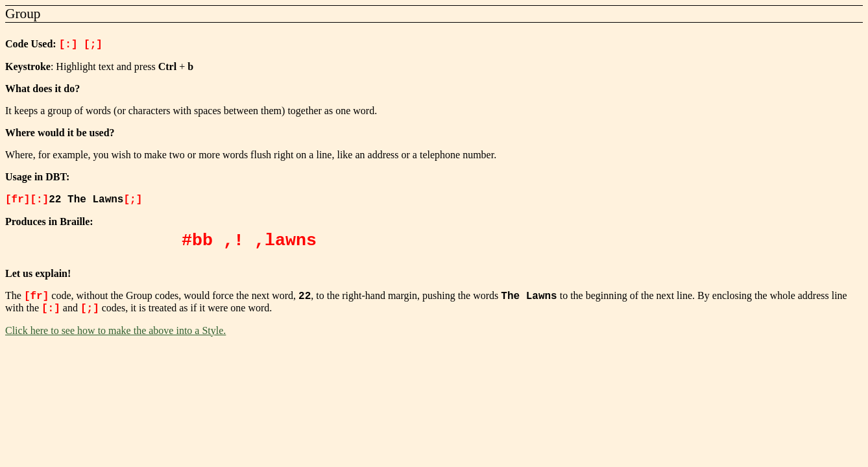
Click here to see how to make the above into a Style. (115, 334)
